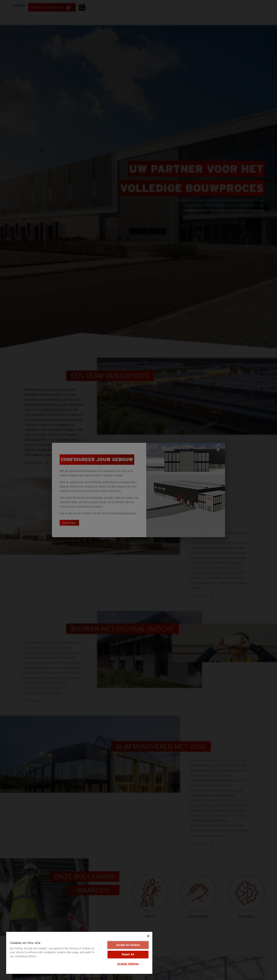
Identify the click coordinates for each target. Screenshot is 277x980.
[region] (79, 953)
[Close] (148, 936)
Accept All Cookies (128, 945)
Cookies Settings (128, 964)
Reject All (128, 954)
